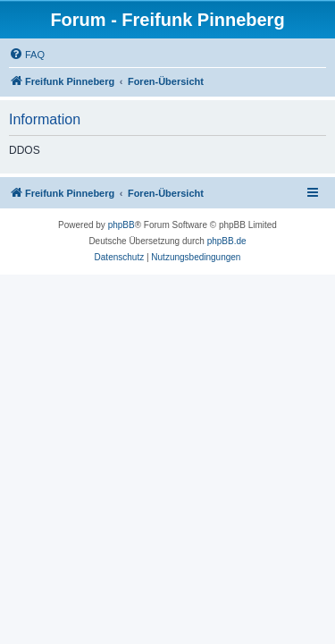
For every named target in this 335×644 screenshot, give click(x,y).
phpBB (121, 225)
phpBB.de (227, 241)
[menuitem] (27, 55)
